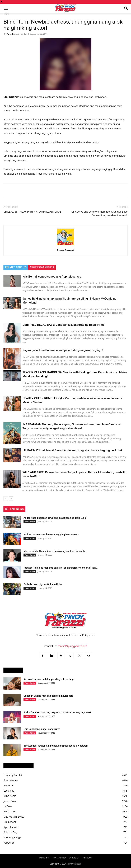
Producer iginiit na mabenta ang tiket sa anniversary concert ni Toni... (61, 568)
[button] (6, 8)
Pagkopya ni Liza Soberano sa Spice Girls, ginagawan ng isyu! (63, 350)
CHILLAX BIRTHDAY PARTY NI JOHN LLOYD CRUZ (32, 212)
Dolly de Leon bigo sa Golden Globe (43, 584)
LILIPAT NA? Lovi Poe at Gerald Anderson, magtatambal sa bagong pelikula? (72, 450)
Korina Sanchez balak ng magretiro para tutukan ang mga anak (57, 712)
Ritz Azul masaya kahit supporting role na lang (49, 679)
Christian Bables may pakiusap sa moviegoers (48, 696)
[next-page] (11, 499)
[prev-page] (6, 499)
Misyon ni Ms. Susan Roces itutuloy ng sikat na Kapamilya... (56, 551)
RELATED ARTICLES (16, 267)
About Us (87, 858)
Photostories (30, 522)
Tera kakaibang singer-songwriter (42, 729)
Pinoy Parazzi (13, 34)
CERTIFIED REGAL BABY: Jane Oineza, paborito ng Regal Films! (64, 325)
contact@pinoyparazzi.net (72, 646)
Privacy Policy (59, 858)
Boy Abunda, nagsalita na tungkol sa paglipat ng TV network (56, 746)
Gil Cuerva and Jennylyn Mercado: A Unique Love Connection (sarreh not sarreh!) (100, 214)
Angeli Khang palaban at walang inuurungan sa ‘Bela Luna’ (55, 518)
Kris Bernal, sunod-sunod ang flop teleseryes (52, 277)
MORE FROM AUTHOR (42, 267)
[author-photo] (65, 245)
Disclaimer (44, 858)
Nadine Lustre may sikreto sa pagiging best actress (51, 534)
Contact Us (74, 858)
